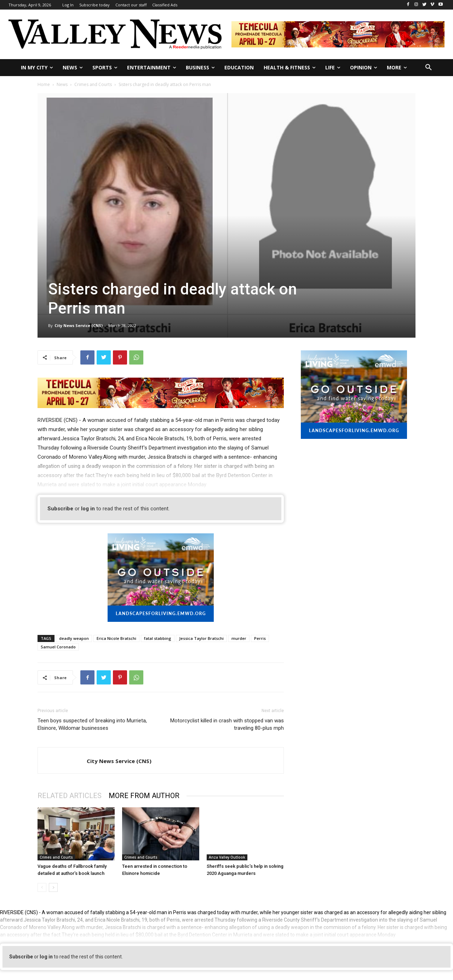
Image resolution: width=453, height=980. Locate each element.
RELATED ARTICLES (70, 796)
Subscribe (60, 509)
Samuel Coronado (58, 647)
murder (239, 638)
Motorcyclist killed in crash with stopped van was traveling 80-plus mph (227, 724)
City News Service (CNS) (79, 325)
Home (44, 84)
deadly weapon (74, 638)
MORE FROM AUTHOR (144, 796)
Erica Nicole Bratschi (116, 638)
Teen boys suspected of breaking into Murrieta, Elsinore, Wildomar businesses (92, 724)
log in (88, 509)
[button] (429, 68)
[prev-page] (42, 887)
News (62, 84)
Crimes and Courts (93, 84)
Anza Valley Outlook (227, 857)
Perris (260, 638)
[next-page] (53, 887)
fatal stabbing (158, 638)
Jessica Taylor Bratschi (201, 638)
